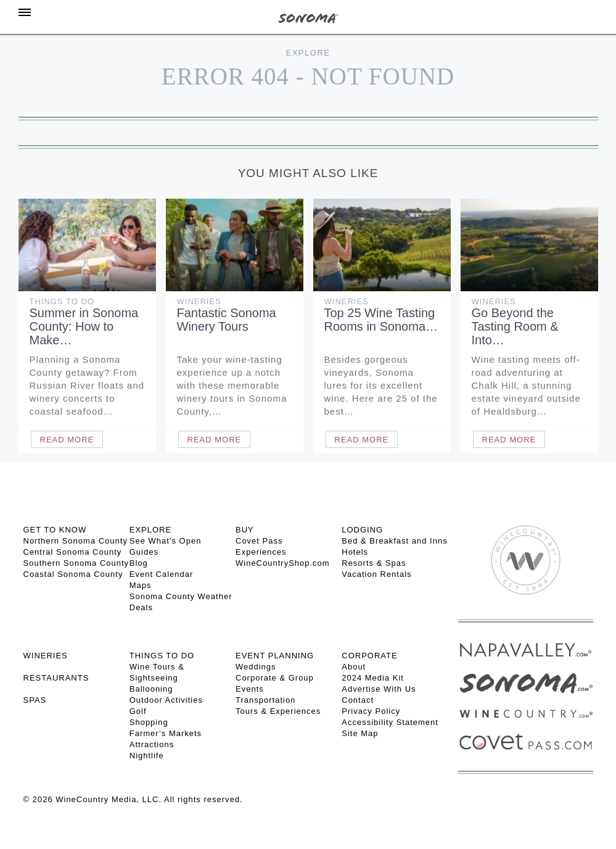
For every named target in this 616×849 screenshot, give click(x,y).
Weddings (256, 667)
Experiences (261, 552)
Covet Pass (259, 541)
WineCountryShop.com (283, 563)
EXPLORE (150, 530)
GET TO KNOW (55, 530)
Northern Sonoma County (76, 541)
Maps (141, 585)
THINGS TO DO (162, 656)
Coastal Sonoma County (73, 574)
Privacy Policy (371, 711)
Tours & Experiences (278, 711)
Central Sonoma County (73, 552)
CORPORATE (369, 656)
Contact (358, 700)
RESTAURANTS (56, 678)
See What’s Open (166, 541)
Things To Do (62, 301)
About (354, 667)
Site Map (360, 733)
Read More (67, 440)
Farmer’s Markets (166, 733)
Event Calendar (162, 574)
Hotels (355, 552)
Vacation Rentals (376, 574)
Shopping (149, 722)
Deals (141, 607)
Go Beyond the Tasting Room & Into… (515, 326)
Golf (138, 711)
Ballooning (151, 689)
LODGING (362, 530)
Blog (139, 563)
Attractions (152, 744)
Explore (308, 53)
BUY (245, 530)
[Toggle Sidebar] (25, 12)
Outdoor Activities (166, 700)
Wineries (199, 301)
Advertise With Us (379, 689)
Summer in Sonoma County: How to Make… (84, 326)
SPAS (35, 700)
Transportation (265, 700)
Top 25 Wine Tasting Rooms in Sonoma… (381, 320)
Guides (144, 552)
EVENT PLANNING (275, 656)
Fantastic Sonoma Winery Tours (227, 320)
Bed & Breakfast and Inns (394, 541)
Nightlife (147, 756)
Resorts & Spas (374, 563)
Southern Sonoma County (76, 563)
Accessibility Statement (390, 722)
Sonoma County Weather (181, 596)
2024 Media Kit (373, 678)
